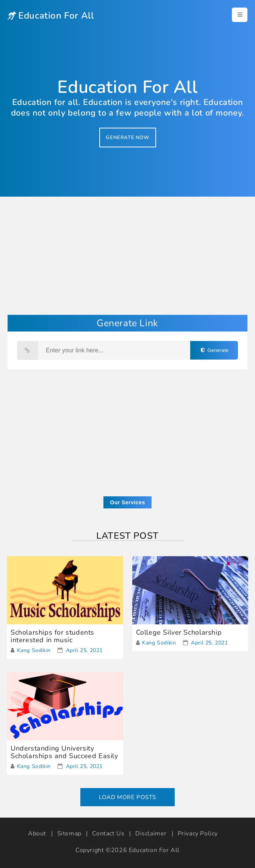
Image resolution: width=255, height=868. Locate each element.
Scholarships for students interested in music (52, 636)
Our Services (127, 502)
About (37, 834)
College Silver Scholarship (179, 632)
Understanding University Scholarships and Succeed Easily (64, 752)
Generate (214, 350)
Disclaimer (151, 834)
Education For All (154, 850)
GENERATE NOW (127, 138)
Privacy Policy (198, 834)
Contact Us (108, 834)
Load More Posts (127, 797)
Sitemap (69, 834)
